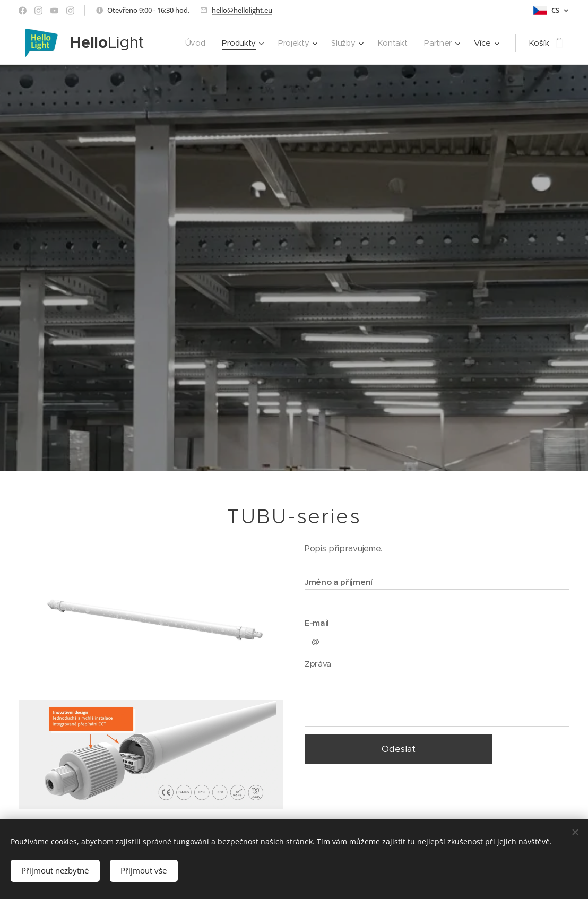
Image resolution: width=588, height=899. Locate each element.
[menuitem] (192, 43)
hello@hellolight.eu (242, 10)
